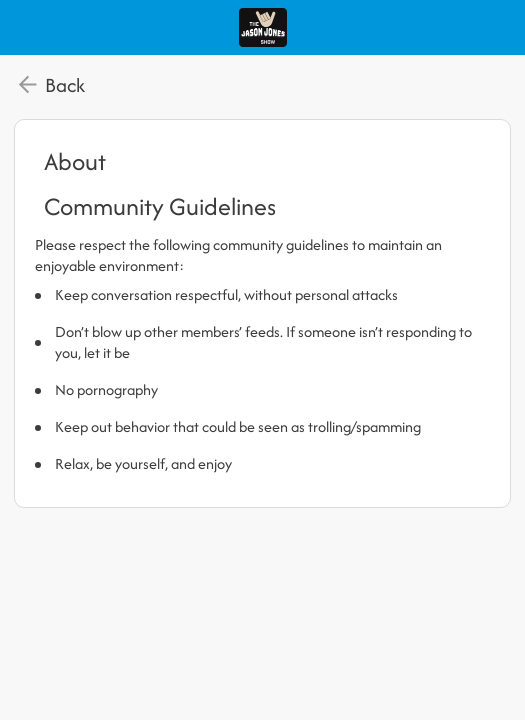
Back (65, 85)
